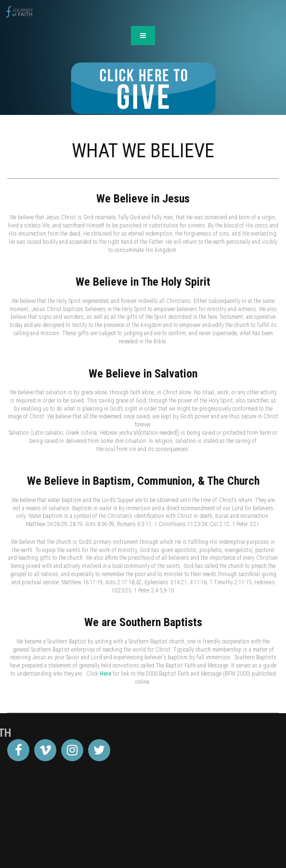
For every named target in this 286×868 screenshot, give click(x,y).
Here (105, 674)
